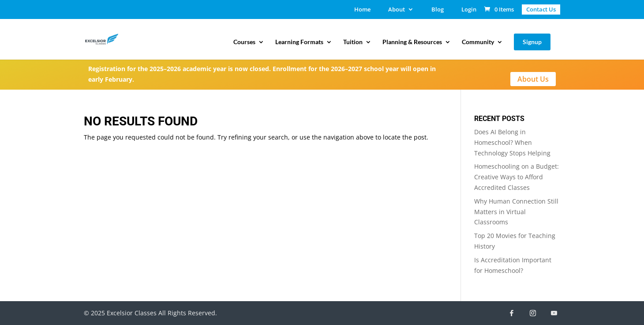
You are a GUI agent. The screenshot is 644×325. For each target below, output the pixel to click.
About (397, 10)
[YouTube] (554, 313)
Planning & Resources (412, 42)
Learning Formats (299, 42)
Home (362, 10)
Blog (438, 10)
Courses (244, 42)
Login (469, 10)
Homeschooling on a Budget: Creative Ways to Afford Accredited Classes (517, 177)
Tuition (353, 42)
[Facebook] (512, 313)
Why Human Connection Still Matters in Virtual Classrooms (516, 212)
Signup (532, 42)
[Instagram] (533, 313)
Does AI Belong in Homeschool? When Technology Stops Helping (512, 142)
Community (478, 42)
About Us (533, 79)
